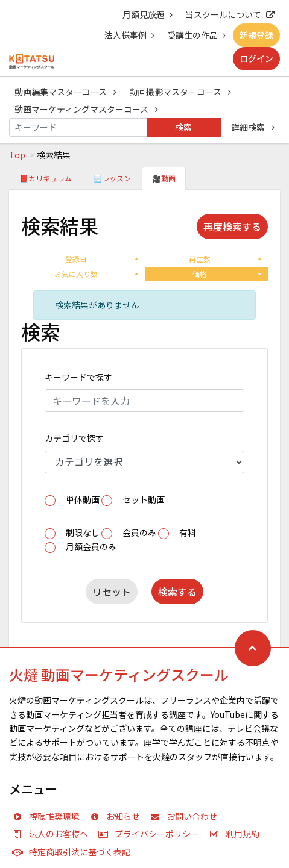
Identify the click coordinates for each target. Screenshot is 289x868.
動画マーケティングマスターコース (86, 109)
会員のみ (139, 532)
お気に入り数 (96, 274)
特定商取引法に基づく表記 (74, 852)
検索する (177, 592)
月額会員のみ (91, 546)
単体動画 (83, 499)
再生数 (225, 259)
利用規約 (237, 834)
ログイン (256, 58)
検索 (183, 127)
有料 (188, 532)
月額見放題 (148, 14)
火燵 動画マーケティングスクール (119, 674)
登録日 (102, 259)
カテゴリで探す (74, 438)
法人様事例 (129, 35)
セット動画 (144, 499)
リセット (112, 592)
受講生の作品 (196, 35)
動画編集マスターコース (65, 92)
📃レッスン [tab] (112, 178)
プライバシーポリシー (151, 834)
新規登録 (256, 35)
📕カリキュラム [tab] (46, 178)
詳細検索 (253, 127)
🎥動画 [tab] (164, 178)
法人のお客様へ (53, 834)
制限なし (83, 532)
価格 (227, 274)
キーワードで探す (78, 377)
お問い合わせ (186, 816)
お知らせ (118, 816)
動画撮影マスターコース (180, 92)
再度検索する (232, 226)
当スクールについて (230, 14)
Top (17, 155)
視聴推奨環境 (49, 816)
